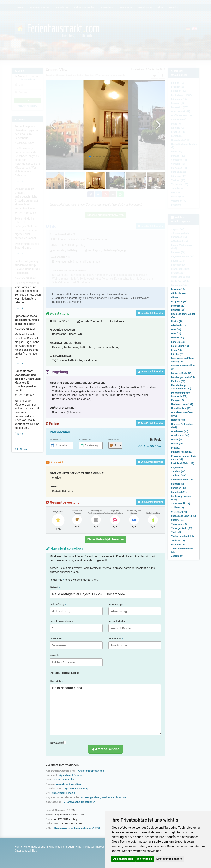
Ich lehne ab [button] (145, 859)
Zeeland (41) (178, 556)
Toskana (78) (178, 541)
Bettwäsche (73, 802)
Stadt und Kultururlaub (114, 797)
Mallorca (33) (178, 381)
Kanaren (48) (178, 342)
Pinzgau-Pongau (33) (182, 452)
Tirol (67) (176, 532)
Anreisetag (56, 440)
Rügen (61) (177, 468)
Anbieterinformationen (91, 771)
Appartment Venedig (76, 788)
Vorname (56, 639)
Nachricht (57, 681)
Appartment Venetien (68, 784)
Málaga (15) (177, 400)
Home (18, 847)
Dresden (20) (178, 289)
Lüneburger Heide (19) (183, 377)
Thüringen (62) (179, 524)
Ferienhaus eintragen (61, 847)
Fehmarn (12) (178, 306)
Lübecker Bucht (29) (182, 373)
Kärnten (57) (178, 354)
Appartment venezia (63, 793)
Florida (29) (177, 321)
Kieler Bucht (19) (180, 346)
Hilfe (78, 847)
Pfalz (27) (176, 448)
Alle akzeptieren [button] (123, 859)
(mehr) (19, 308)
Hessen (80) (178, 338)
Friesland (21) (178, 325)
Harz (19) (176, 334)
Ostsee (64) (177, 440)
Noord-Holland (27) (181, 408)
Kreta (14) (176, 350)
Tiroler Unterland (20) (182, 536)
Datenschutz (22, 851)
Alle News (21, 449)
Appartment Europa (70, 775)
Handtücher (88, 802)
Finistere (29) (178, 310)
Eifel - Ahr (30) (179, 294)
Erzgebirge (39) (179, 302)
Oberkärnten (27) (180, 436)
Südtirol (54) (178, 520)
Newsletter (58, 743)
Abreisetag (85, 440)
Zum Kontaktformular (151, 313)
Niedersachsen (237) (182, 404)
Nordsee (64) (178, 420)
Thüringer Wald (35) (182, 528)
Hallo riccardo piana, (106, 710)
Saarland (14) (178, 472)
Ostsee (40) (177, 444)
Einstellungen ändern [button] (169, 859)
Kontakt (88, 847)
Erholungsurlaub (91, 797)
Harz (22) (176, 330)
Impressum (101, 847)
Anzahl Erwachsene (62, 621)
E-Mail (55, 656)
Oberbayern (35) (180, 431)
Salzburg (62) (178, 484)
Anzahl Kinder (117, 621)
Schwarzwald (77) (180, 504)
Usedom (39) (178, 545)
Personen (114, 440)
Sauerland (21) (179, 492)
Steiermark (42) (179, 512)
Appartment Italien (65, 780)
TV (64, 802)
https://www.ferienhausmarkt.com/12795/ (77, 828)
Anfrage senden (105, 749)
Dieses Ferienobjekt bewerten (106, 539)
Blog (34, 851)
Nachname (116, 639)
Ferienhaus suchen (35, 847)
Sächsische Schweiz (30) (184, 516)
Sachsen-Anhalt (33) (182, 480)
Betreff (55, 587)
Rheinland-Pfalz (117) (183, 463)
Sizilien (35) (177, 508)
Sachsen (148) (179, 476)
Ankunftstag (58, 604)
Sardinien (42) (178, 488)
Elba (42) (176, 298)
